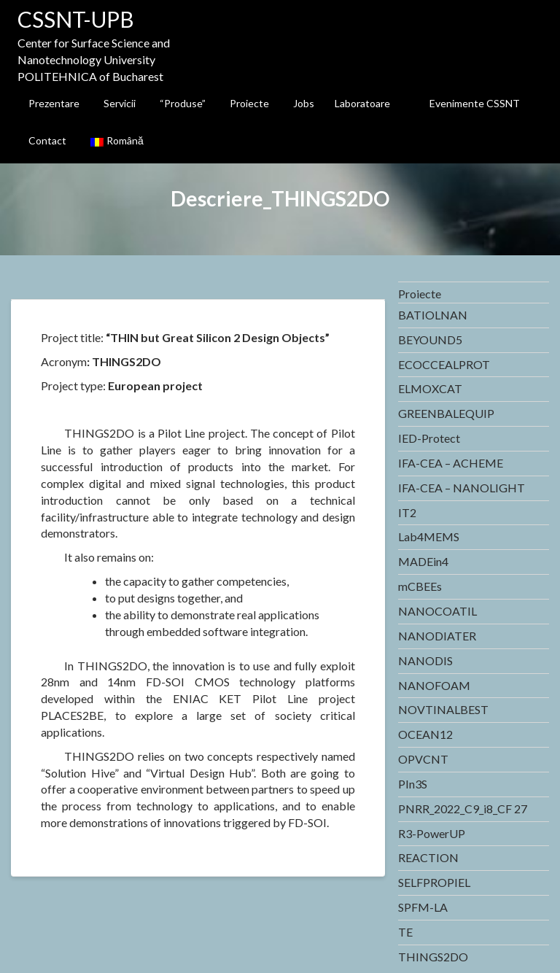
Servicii (120, 103)
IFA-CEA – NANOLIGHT (462, 488)
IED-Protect (429, 438)
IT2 (407, 512)
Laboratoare (362, 103)
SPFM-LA (423, 907)
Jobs (304, 103)
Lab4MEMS (429, 536)
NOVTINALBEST (443, 709)
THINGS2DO (433, 957)
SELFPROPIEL (434, 882)
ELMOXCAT (430, 388)
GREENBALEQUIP (446, 413)
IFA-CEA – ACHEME (451, 463)
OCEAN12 (425, 734)
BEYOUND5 (430, 340)
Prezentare (54, 103)
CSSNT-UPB (76, 19)
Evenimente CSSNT (475, 103)
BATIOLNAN (433, 315)
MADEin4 (423, 561)
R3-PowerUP (432, 833)
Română (117, 140)
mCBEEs (420, 586)
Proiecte (249, 103)
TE (405, 932)
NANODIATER (437, 636)
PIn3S (413, 784)
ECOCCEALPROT (444, 364)
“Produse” (183, 103)
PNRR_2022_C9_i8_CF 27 (463, 809)
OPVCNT (423, 759)
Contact (47, 140)
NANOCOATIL (437, 611)
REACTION (428, 857)
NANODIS (425, 660)
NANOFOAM (434, 685)
